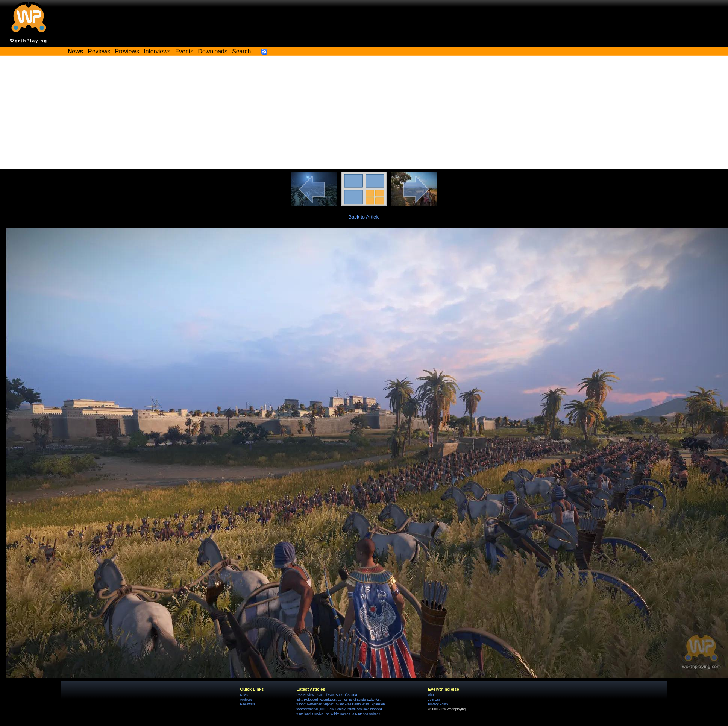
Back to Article (364, 217)
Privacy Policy (438, 704)
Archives (246, 700)
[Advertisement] (364, 113)
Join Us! (434, 700)
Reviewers (247, 704)
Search (241, 51)
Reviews (99, 51)
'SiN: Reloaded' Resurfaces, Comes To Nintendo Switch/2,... (339, 700)
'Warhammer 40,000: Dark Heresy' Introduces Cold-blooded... (340, 709)
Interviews (157, 51)
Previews (127, 51)
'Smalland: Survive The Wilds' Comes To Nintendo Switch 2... (340, 714)
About (432, 695)
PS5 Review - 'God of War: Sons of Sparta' (327, 695)
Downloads (213, 51)
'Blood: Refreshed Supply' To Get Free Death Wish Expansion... (342, 704)
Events (184, 51)
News (244, 695)
